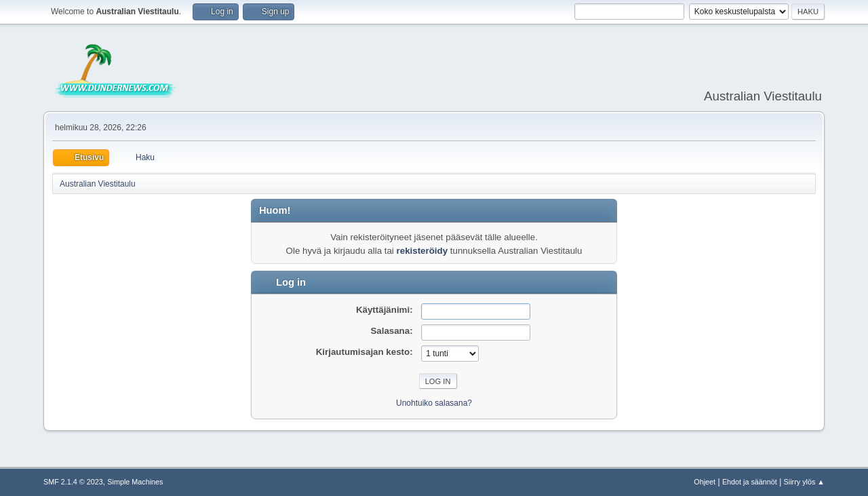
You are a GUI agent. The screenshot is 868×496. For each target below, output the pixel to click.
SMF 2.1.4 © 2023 (73, 482)
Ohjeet (705, 482)
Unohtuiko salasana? (434, 403)
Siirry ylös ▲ (804, 482)
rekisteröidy (422, 251)
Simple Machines (135, 482)
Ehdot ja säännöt (750, 482)
